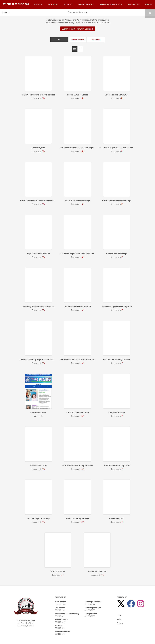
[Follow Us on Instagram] (141, 604)
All (59, 39)
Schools (53, 4)
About (38, 4)
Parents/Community (111, 4)
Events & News (77, 39)
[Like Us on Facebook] (131, 604)
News (149, 4)
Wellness (96, 39)
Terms (119, 620)
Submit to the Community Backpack (78, 29)
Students (134, 4)
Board (68, 4)
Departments (86, 4)
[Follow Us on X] (121, 604)
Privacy (120, 623)
